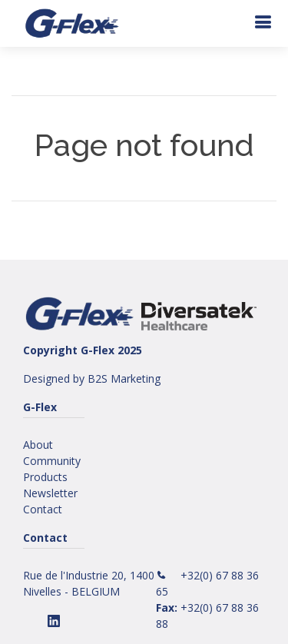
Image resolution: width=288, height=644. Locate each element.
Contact (43, 509)
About (38, 445)
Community (52, 461)
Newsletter (50, 493)
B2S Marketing (124, 378)
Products (45, 477)
